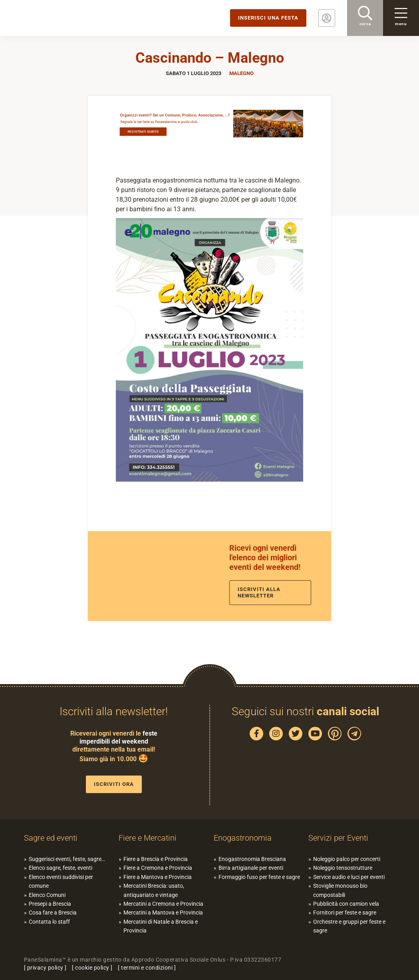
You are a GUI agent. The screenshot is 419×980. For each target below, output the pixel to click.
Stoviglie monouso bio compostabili (340, 890)
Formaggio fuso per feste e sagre (259, 877)
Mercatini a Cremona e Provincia (163, 904)
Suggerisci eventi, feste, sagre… (67, 859)
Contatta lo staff (49, 922)
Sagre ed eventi (51, 838)
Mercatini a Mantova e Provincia (163, 913)
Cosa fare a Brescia (53, 913)
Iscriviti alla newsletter (259, 592)
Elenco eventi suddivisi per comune (61, 881)
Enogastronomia (243, 838)
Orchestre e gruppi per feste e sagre (349, 926)
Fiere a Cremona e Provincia (158, 868)
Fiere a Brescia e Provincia (156, 859)
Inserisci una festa (268, 18)
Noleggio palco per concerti (347, 859)
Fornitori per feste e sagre (345, 913)
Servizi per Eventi (338, 838)
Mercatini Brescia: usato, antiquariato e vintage (154, 890)
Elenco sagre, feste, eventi (61, 868)
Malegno (241, 73)
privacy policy (45, 968)
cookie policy (92, 968)
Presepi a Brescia (50, 904)
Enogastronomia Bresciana (252, 859)
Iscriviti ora (114, 784)
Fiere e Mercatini (148, 838)
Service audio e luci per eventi (349, 877)
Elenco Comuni (47, 895)
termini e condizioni (147, 968)
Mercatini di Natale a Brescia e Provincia (161, 926)
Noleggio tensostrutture (343, 868)
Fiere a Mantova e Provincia (158, 877)
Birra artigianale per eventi (251, 868)
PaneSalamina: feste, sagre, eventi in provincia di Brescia (62, 18)
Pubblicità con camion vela (346, 904)
